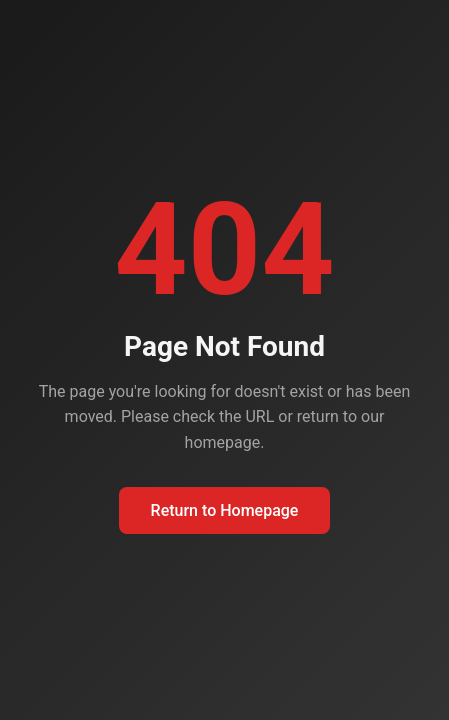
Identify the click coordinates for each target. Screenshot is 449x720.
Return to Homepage (225, 510)
